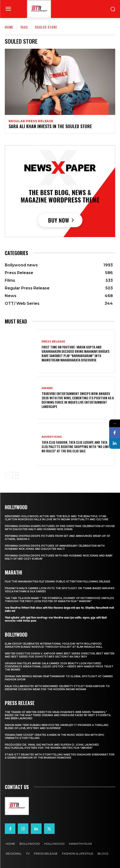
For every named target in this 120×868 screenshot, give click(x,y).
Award (47, 388)
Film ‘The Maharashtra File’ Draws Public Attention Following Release (57, 582)
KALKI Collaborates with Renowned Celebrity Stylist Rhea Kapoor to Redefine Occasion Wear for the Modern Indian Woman (57, 688)
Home (9, 27)
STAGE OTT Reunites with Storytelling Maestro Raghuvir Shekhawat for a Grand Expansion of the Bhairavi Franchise (60, 756)
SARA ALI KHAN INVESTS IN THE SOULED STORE (50, 126)
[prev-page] (8, 475)
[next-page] (16, 475)
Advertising (52, 437)
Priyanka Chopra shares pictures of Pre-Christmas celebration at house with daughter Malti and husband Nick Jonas (60, 528)
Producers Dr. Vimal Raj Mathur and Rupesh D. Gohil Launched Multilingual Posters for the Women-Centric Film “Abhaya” (52, 746)
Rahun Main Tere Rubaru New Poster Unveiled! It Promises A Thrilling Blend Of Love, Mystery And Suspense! (57, 727)
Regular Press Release (31, 121)
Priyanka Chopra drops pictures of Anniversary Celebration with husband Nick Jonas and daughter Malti (55, 547)
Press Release (53, 342)
